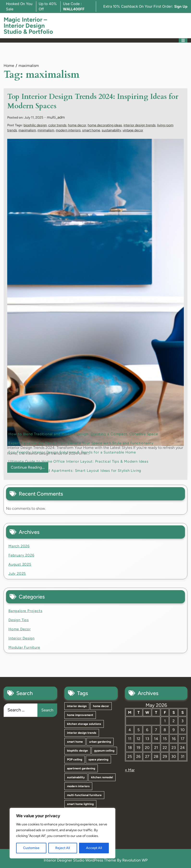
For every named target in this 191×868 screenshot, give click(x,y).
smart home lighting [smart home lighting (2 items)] (80, 804)
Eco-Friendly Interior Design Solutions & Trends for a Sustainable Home (72, 452)
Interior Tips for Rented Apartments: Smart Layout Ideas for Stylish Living (75, 471)
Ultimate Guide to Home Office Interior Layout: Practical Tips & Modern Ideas (78, 461)
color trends (57, 125)
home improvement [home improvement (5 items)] (80, 715)
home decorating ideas (105, 125)
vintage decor (133, 130)
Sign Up (181, 6)
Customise (31, 848)
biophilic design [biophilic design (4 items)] (77, 751)
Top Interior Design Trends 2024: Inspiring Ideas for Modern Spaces (93, 101)
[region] (62, 833)
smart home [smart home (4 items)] (75, 742)
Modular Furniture (24, 647)
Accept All (94, 848)
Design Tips (19, 620)
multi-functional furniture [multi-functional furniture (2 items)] (84, 795)
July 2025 (17, 574)
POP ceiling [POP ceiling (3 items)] (75, 759)
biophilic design (35, 125)
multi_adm (56, 117)
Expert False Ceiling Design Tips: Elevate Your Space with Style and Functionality (81, 443)
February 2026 (21, 555)
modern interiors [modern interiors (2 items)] (78, 786)
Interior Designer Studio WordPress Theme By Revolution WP (96, 860)
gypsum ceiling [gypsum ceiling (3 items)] (104, 751)
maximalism (27, 130)
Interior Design (22, 638)
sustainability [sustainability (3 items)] (76, 777)
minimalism (46, 130)
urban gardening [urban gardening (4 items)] (100, 742)
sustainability (111, 130)
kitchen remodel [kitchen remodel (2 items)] (102, 777)
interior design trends (140, 125)
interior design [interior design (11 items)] (77, 706)
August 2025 (20, 564)
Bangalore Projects (25, 611)
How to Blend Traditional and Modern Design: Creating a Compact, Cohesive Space (83, 434)
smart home (91, 130)
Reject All (63, 848)
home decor (77, 125)
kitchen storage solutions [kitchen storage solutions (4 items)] (84, 724)
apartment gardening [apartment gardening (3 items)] (81, 768)
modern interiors (68, 130)
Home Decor (20, 629)
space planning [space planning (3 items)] (98, 759)
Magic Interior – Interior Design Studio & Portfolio (28, 26)
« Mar (130, 770)
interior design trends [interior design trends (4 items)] (82, 733)
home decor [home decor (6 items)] (101, 706)
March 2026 (19, 546)
